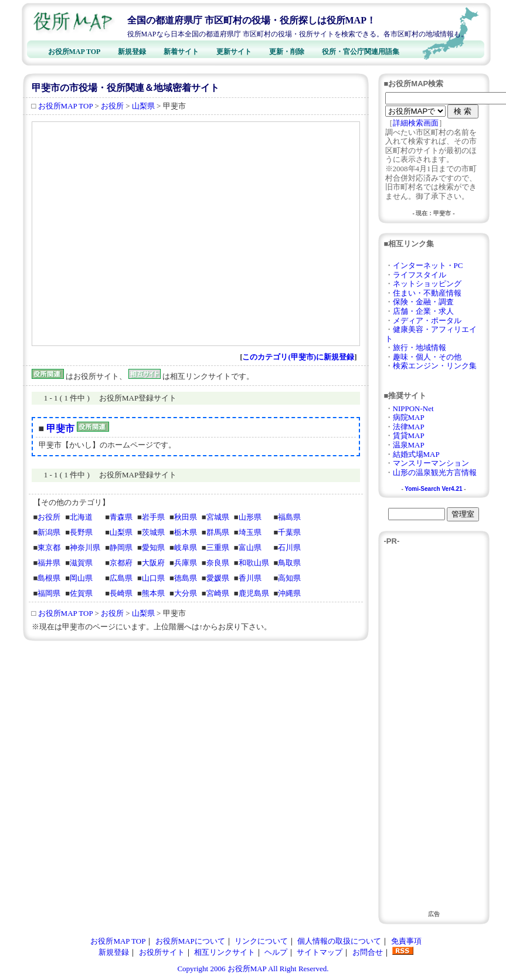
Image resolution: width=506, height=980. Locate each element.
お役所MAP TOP (74, 52)
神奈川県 (85, 547)
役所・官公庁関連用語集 (361, 52)
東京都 (49, 547)
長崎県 (121, 593)
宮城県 (218, 517)
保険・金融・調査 (423, 302)
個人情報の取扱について (339, 941)
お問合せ (368, 952)
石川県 (289, 547)
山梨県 (143, 106)
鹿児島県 (254, 593)
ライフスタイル (420, 275)
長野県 (81, 532)
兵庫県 (186, 563)
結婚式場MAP (416, 454)
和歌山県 (254, 563)
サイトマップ (320, 952)
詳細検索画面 (416, 123)
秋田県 (186, 517)
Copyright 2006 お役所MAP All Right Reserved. (253, 969)
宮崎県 (218, 593)
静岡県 (121, 547)
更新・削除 (287, 52)
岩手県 (153, 517)
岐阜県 (186, 547)
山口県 (153, 578)
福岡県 (49, 593)
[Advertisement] (126, 234)
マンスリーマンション (431, 463)
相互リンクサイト (225, 952)
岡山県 (81, 578)
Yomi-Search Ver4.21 (433, 489)
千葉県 (289, 532)
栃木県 (186, 532)
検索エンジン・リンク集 (435, 366)
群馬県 (218, 532)
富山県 (250, 547)
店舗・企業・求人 (423, 311)
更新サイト (234, 52)
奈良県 (218, 563)
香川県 (250, 578)
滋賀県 (81, 563)
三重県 (218, 547)
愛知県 (153, 547)
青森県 (121, 517)
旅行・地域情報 (420, 347)
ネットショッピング (427, 284)
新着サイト (181, 52)
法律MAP (409, 427)
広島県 (121, 578)
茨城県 (153, 532)
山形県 (250, 517)
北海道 (81, 517)
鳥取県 (289, 563)
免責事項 (406, 941)
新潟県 (49, 532)
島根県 (49, 578)
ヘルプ (276, 952)
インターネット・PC (428, 265)
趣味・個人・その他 (427, 357)
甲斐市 (60, 428)
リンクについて (261, 941)
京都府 (121, 563)
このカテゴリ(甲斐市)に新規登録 (298, 357)
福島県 (289, 517)
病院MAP (409, 417)
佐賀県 (81, 593)
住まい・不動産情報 (427, 293)
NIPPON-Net (413, 408)
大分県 (186, 593)
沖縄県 (289, 593)
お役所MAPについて (190, 941)
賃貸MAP (409, 435)
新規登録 (132, 52)
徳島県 (186, 578)
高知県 (289, 578)
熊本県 (153, 593)
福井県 (49, 563)
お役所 (112, 106)
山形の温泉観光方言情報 (435, 472)
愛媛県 (218, 578)
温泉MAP (409, 445)
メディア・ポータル (427, 321)
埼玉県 (250, 532)
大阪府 (153, 563)
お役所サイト (162, 952)
